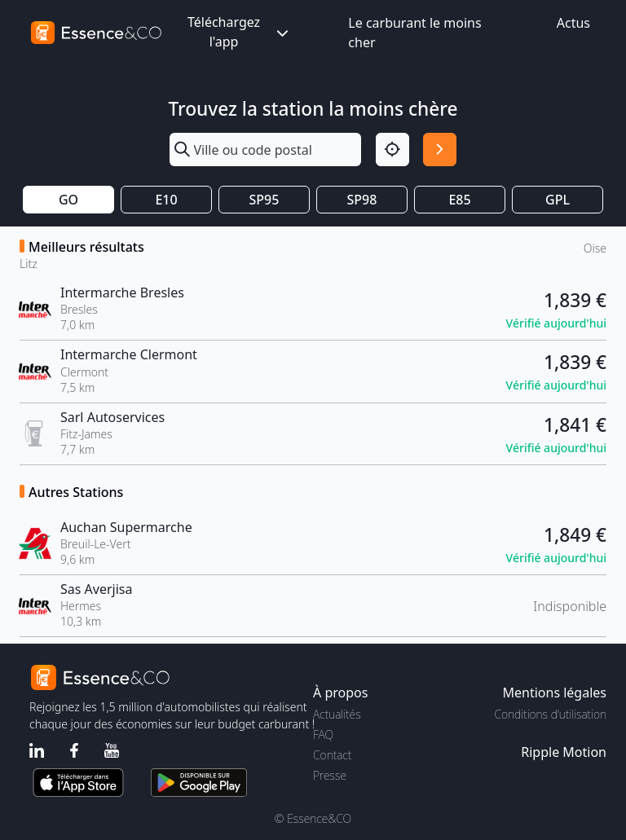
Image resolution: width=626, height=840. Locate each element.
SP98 (362, 200)
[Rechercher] (440, 150)
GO (68, 200)
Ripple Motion (564, 752)
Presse (330, 775)
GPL (558, 200)
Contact (332, 755)
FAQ (323, 734)
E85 (459, 200)
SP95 (265, 200)
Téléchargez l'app (240, 32)
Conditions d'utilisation (550, 714)
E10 (166, 200)
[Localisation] (392, 150)
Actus (573, 23)
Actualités (337, 714)
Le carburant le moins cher (414, 33)
